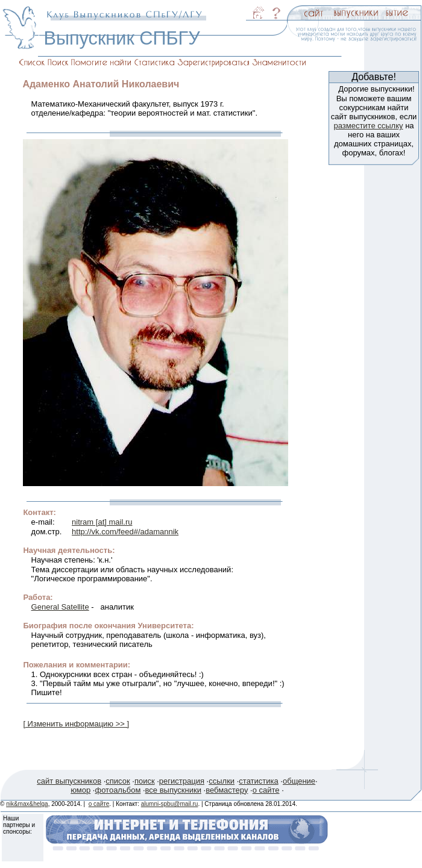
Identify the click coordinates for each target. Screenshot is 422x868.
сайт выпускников (69, 781)
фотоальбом (118, 790)
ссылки (222, 781)
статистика (258, 781)
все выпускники (173, 790)
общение (299, 781)
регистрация (182, 781)
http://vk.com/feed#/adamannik (125, 532)
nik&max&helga (27, 804)
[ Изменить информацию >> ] (76, 724)
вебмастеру (227, 790)
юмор (80, 790)
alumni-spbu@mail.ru (170, 804)
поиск (145, 781)
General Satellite (60, 607)
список (118, 781)
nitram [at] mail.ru (102, 522)
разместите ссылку (368, 126)
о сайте (266, 790)
